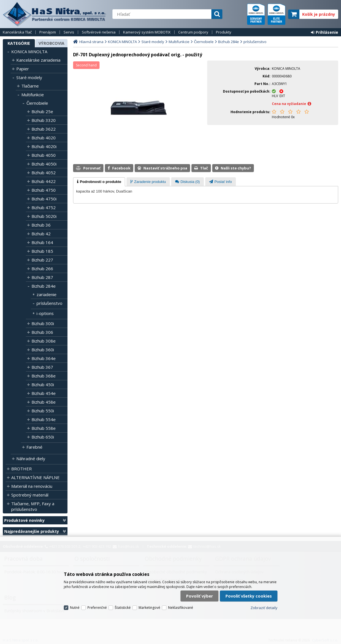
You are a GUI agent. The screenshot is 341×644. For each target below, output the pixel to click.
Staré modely (29, 77)
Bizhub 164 (42, 242)
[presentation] (99, 182)
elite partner (276, 14)
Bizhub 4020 (44, 138)
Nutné (75, 608)
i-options (45, 313)
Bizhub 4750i (44, 199)
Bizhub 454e (44, 393)
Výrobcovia (51, 43)
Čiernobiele (37, 103)
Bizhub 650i (43, 437)
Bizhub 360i (43, 350)
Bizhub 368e (44, 376)
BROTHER (22, 469)
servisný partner (256, 14)
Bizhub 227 (42, 260)
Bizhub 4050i (44, 164)
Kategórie (19, 43)
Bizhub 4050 (44, 155)
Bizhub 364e (44, 358)
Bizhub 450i (43, 384)
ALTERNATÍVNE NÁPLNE (35, 477)
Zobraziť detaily (264, 608)
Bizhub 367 (42, 367)
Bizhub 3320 (44, 120)
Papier (23, 69)
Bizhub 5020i (44, 216)
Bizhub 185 (42, 251)
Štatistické (123, 608)
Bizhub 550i (43, 411)
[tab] (99, 182)
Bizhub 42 (41, 234)
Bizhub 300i (43, 323)
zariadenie (47, 294)
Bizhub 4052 (44, 173)
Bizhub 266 (42, 269)
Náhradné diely (31, 459)
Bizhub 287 (42, 277)
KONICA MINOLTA (29, 52)
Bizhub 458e (44, 402)
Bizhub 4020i (44, 146)
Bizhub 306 (42, 332)
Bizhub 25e (42, 111)
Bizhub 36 (41, 225)
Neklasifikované (181, 608)
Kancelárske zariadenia (38, 60)
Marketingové (149, 608)
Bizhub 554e (44, 419)
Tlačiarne (30, 86)
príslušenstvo (49, 303)
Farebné (34, 447)
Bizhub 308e (44, 341)
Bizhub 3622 (44, 129)
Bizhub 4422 (44, 181)
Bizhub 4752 (44, 207)
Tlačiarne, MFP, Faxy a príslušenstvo (33, 506)
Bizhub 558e (44, 428)
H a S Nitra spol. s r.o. (55, 14)
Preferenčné (97, 608)
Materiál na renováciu (32, 486)
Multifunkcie (33, 95)
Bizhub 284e (44, 286)
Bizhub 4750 (44, 190)
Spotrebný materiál (30, 495)
